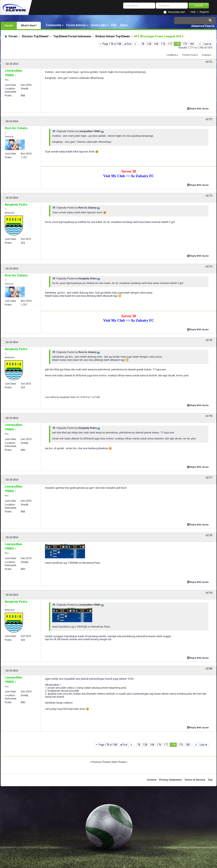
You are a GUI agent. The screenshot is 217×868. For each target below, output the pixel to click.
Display (206, 55)
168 (156, 44)
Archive (152, 780)
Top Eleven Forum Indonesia (72, 36)
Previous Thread (101, 762)
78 (143, 44)
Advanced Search (203, 26)
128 (149, 44)
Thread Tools (189, 55)
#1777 (209, 478)
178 (177, 44)
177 (170, 44)
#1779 (209, 593)
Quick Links (98, 25)
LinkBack (171, 55)
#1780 (209, 669)
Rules (124, 25)
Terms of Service (195, 780)
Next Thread (119, 762)
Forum (9, 25)
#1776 (209, 416)
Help (193, 12)
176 (163, 44)
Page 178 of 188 (112, 44)
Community (53, 25)
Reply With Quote (198, 108)
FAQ (114, 25)
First (127, 44)
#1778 (209, 535)
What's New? (29, 25)
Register (204, 12)
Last (208, 44)
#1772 (209, 119)
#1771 (209, 62)
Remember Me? (177, 12)
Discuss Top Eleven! (35, 36)
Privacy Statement (170, 780)
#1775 (209, 340)
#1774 (209, 267)
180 (192, 44)
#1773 (209, 196)
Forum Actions (76, 25)
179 (185, 44)
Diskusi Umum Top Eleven (113, 36)
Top (210, 780)
